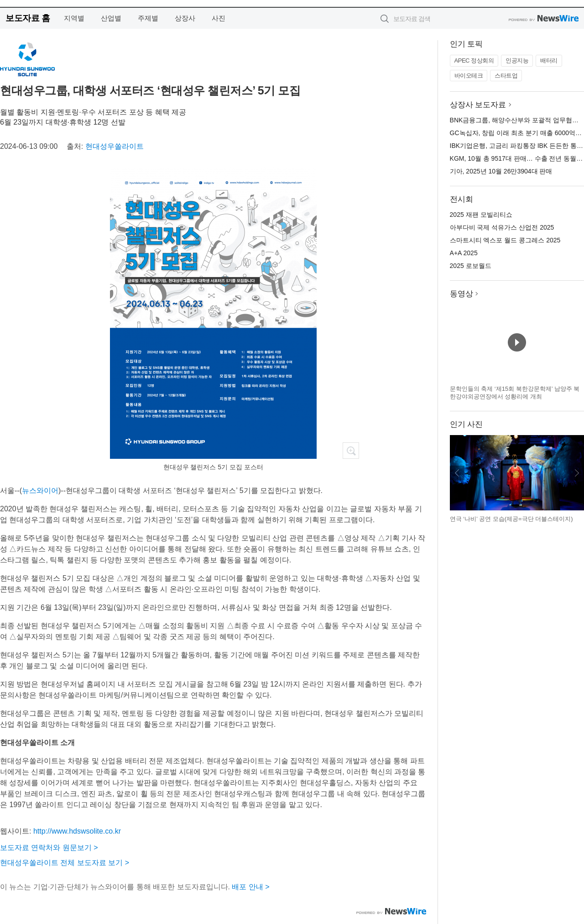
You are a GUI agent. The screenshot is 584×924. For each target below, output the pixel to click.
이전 (457, 473)
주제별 (148, 18)
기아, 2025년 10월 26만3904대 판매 (501, 171)
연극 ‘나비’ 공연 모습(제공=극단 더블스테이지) (511, 519)
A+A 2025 (464, 253)
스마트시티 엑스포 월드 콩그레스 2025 (505, 240)
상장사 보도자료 (478, 105)
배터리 (549, 60)
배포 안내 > (250, 887)
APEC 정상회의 (474, 60)
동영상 (461, 294)
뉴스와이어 (40, 491)
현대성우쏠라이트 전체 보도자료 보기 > (65, 863)
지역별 (74, 18)
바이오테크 (469, 76)
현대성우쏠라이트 (115, 146)
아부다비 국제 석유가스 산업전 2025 (502, 227)
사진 (219, 18)
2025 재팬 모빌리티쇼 (481, 215)
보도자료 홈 (28, 18)
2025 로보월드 (471, 266)
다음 (577, 473)
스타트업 (506, 76)
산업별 (111, 18)
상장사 (185, 18)
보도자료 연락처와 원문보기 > (49, 848)
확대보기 (351, 451)
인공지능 (517, 60)
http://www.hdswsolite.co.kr (77, 831)
